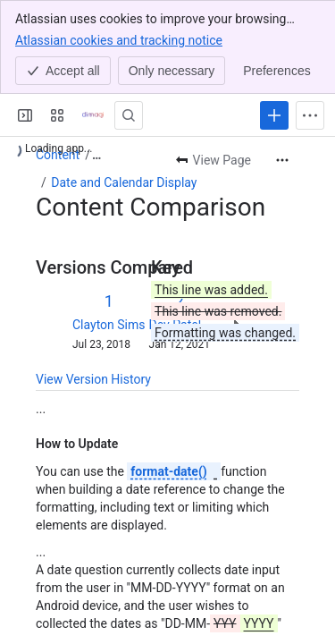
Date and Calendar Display (124, 182)
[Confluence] (93, 115)
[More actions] (282, 160)
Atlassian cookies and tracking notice (119, 39)
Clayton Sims (109, 325)
